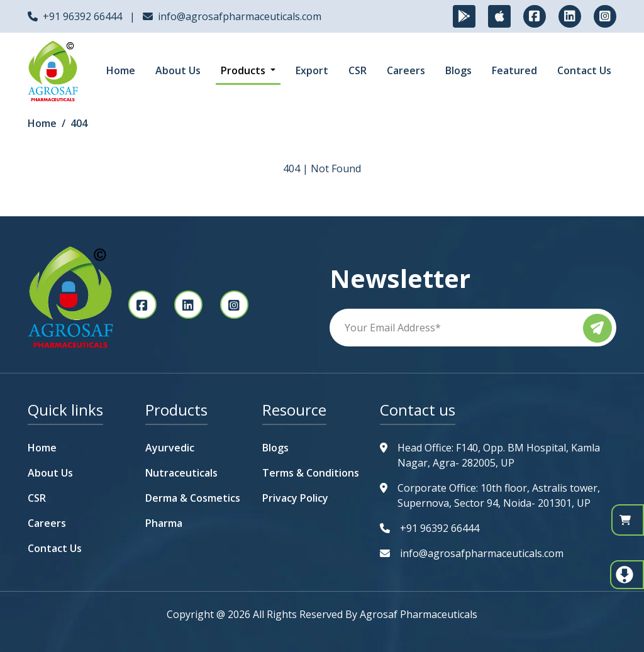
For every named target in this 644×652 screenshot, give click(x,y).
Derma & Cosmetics (193, 498)
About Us (178, 70)
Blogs (458, 70)
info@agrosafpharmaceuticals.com (240, 16)
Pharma (164, 523)
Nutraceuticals (181, 473)
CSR (358, 70)
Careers (406, 70)
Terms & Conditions (311, 473)
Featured (514, 70)
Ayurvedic (170, 448)
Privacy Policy (295, 498)
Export (312, 70)
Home (121, 70)
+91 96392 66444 (82, 16)
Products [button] (244, 70)
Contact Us (584, 70)
